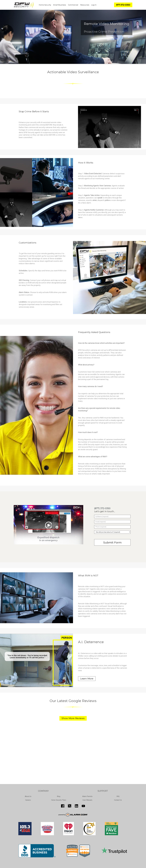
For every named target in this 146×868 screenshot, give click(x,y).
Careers (28, 800)
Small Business (60, 5)
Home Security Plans (59, 800)
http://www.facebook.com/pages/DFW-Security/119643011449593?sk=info (63, 806)
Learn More (87, 679)
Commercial (73, 5)
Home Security (45, 5)
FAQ (118, 796)
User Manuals (87, 800)
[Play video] (48, 525)
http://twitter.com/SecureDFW (70, 806)
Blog (59, 796)
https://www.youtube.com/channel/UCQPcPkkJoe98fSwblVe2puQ (83, 806)
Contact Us (118, 800)
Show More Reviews (73, 718)
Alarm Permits (87, 796)
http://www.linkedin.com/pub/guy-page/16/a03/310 (76, 806)
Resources (85, 5)
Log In (94, 5)
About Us (28, 796)
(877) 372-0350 (102, 508)
